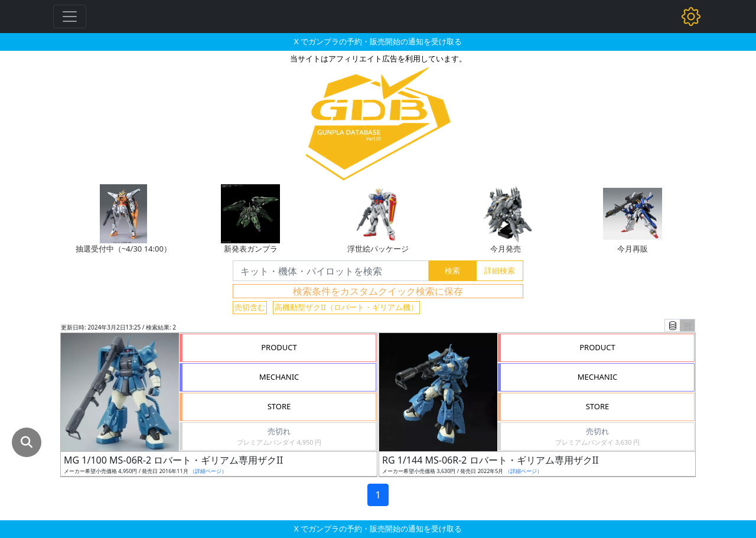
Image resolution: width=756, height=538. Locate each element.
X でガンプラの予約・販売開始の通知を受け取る (378, 41)
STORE (279, 406)
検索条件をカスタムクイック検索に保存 (378, 291)
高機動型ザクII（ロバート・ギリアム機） (346, 307)
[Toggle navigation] (70, 17)
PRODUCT (279, 347)
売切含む (250, 307)
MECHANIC (279, 377)
